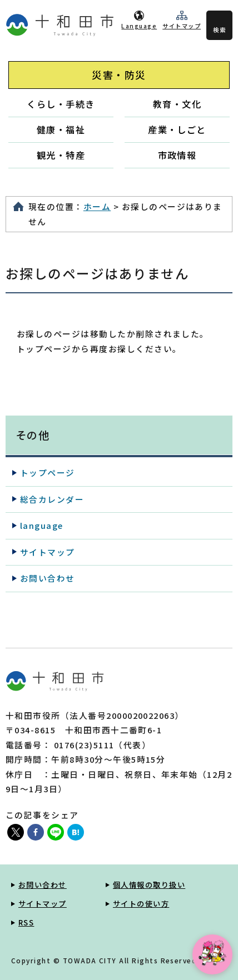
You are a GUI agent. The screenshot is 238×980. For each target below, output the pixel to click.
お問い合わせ (48, 578)
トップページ (48, 472)
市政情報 (177, 155)
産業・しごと (177, 129)
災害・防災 (119, 75)
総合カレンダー (52, 499)
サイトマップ (182, 26)
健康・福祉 (61, 129)
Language (139, 26)
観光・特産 (61, 155)
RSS (26, 922)
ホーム (97, 206)
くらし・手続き (61, 104)
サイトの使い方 (141, 904)
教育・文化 (177, 104)
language (42, 525)
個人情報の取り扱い (149, 885)
